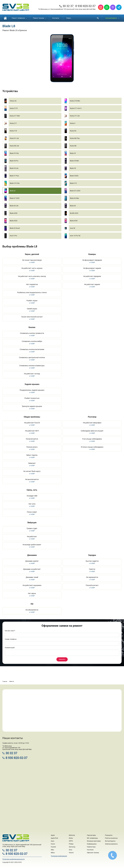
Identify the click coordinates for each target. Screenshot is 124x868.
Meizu (53, 853)
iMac (52, 850)
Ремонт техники (40, 18)
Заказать (62, 659)
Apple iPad (54, 838)
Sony (71, 850)
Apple (53, 835)
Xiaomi (71, 853)
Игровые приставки (94, 841)
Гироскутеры (91, 835)
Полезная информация (59, 856)
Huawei (53, 847)
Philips (71, 844)
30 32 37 (66, 6)
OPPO (71, 841)
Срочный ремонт (112, 18)
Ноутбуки (90, 850)
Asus (52, 841)
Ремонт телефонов (19, 18)
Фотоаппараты (110, 841)
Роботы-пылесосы (111, 838)
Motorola (72, 835)
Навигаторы (91, 847)
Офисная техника (93, 853)
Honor (53, 844)
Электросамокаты (111, 844)
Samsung (72, 847)
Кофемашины (92, 844)
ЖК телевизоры (92, 838)
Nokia (71, 838)
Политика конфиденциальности (14, 859)
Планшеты (109, 835)
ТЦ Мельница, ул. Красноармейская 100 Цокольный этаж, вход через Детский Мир (67, 9)
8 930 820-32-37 (85, 6)
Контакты (56, 18)
